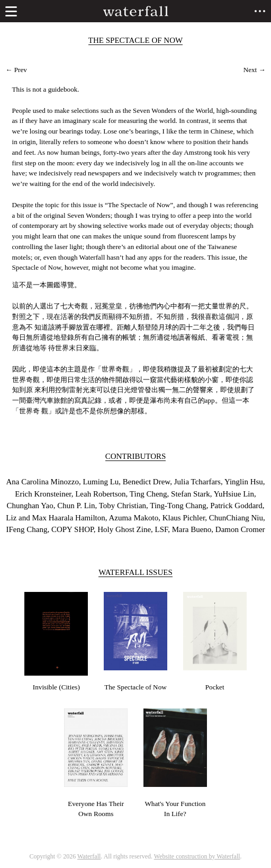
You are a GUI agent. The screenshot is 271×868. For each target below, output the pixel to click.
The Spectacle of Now (135, 687)
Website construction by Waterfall (197, 856)
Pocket (215, 687)
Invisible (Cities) (56, 687)
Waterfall (89, 856)
